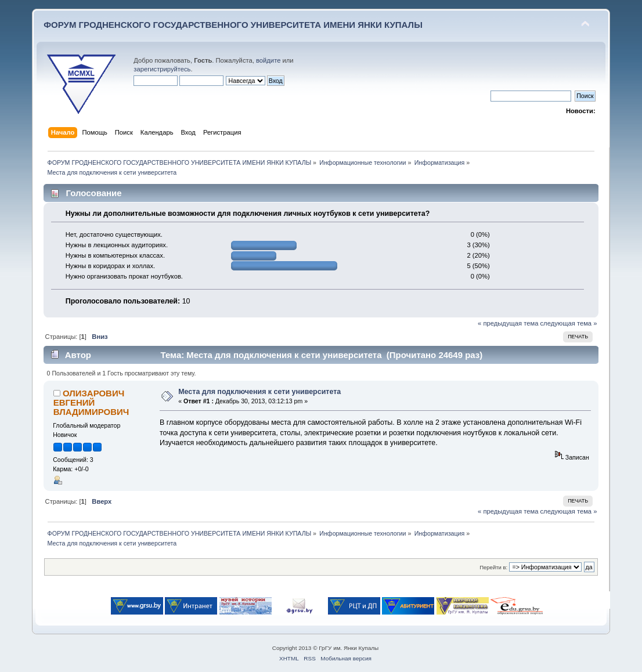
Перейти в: (493, 567)
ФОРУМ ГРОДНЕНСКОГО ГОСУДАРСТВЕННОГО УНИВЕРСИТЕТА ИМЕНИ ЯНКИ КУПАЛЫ (233, 25)
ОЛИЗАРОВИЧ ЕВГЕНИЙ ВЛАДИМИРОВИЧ (91, 402)
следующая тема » (569, 323)
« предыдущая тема (508, 323)
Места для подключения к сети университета (259, 392)
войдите (268, 60)
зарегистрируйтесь (162, 69)
